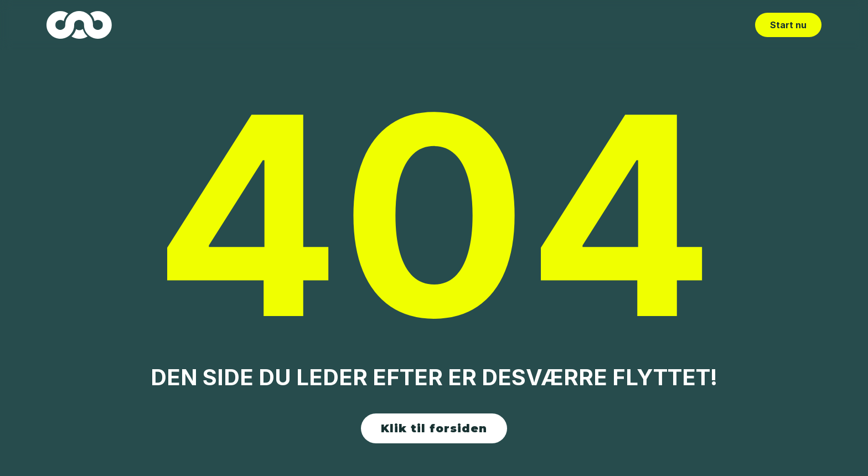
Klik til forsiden (434, 428)
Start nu (788, 25)
